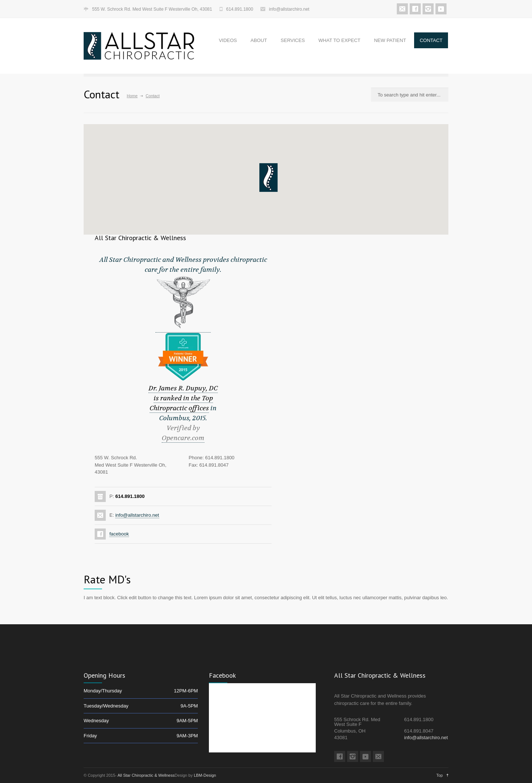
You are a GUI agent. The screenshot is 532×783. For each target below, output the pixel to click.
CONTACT (431, 40)
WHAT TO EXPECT (339, 40)
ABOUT (259, 40)
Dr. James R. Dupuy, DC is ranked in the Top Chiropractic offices (183, 398)
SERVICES (293, 40)
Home (132, 96)
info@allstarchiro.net (289, 9)
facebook (119, 534)
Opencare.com (183, 438)
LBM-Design (205, 775)
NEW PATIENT (390, 40)
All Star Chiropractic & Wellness (146, 775)
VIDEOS (228, 40)
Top (440, 775)
